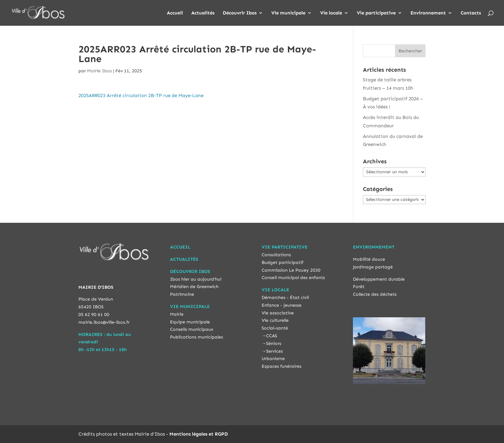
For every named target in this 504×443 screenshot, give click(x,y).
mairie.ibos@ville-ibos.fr (104, 322)
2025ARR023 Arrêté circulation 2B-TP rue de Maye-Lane (141, 95)
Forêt (359, 287)
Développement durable (379, 279)
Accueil (175, 13)
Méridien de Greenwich (194, 287)
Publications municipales (197, 337)
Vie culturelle (275, 320)
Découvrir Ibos (240, 13)
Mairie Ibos (99, 71)
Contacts (471, 13)
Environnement (428, 13)
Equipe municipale (190, 322)
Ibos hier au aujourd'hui (196, 279)
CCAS (272, 336)
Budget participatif (283, 262)
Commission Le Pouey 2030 (291, 270)
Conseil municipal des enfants (293, 278)
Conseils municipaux (192, 329)
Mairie (177, 314)
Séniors (274, 344)
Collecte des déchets (375, 294)
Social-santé (275, 328)
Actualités (203, 13)
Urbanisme (273, 359)
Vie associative (278, 313)
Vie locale (331, 13)
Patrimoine (182, 294)
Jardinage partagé (373, 267)
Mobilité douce (369, 259)
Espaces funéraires (282, 366)
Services (274, 351)
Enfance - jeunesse (282, 305)
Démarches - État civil (285, 298)
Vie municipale (288, 13)
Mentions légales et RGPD (199, 434)
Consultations (276, 255)
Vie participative (376, 13)
